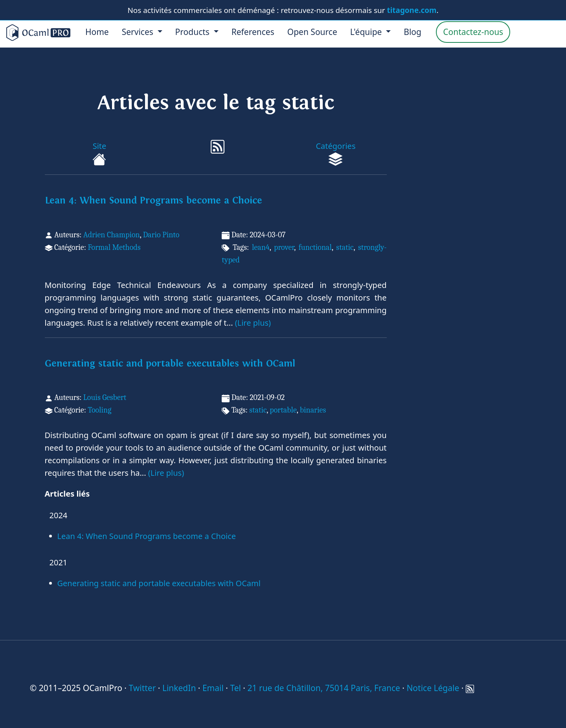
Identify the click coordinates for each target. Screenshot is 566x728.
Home (97, 32)
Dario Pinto (161, 235)
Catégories (335, 153)
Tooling (99, 410)
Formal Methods (114, 247)
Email (213, 688)
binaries (313, 410)
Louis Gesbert (105, 397)
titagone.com (412, 10)
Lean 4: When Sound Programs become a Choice (153, 201)
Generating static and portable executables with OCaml (170, 364)
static (345, 247)
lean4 (261, 247)
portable (283, 410)
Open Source (312, 32)
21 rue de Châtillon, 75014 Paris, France (323, 688)
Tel (235, 688)
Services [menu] (139, 32)
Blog (413, 32)
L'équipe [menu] (367, 32)
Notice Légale (433, 688)
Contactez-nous (473, 32)
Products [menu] (194, 32)
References (253, 32)
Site (99, 153)
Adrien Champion (112, 235)
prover (284, 247)
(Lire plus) (253, 323)
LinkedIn (179, 688)
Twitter (142, 688)
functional (315, 247)
